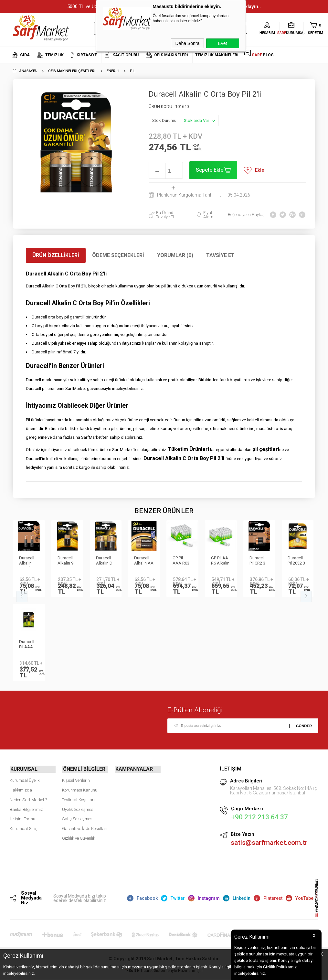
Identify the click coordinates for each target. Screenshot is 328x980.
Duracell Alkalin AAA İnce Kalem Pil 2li (28, 561)
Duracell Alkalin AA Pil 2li (143, 561)
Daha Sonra (188, 43)
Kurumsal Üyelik (25, 780)
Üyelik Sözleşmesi (78, 808)
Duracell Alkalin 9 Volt (66, 561)
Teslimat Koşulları (78, 799)
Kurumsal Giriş (24, 828)
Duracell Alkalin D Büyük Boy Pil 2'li (106, 561)
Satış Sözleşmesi (78, 818)
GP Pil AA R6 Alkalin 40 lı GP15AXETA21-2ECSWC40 (224, 561)
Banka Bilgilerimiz (26, 808)
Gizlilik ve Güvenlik (79, 838)
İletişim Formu (22, 818)
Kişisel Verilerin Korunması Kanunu (80, 785)
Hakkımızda (21, 789)
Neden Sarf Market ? (28, 799)
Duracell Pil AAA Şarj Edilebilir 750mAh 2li (27, 645)
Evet (222, 43)
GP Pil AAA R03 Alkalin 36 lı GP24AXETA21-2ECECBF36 (186, 561)
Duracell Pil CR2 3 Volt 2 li (258, 561)
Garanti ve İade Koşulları (85, 828)
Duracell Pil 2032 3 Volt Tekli (297, 561)
